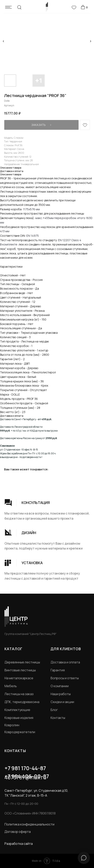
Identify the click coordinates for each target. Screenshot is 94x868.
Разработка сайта (19, 844)
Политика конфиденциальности (29, 824)
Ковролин (12, 725)
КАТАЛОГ (14, 649)
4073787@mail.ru (25, 777)
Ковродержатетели (20, 732)
